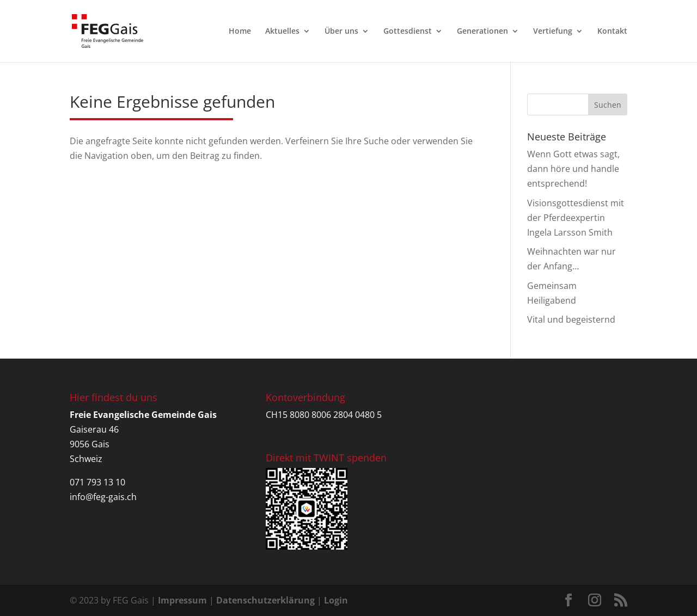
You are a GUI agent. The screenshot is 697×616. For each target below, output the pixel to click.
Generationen (482, 32)
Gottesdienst (408, 32)
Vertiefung (553, 32)
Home (240, 32)
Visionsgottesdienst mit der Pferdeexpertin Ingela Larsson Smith (576, 218)
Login (336, 600)
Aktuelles (282, 32)
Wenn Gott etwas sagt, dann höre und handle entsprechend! (573, 169)
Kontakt (612, 32)
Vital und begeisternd (571, 319)
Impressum (182, 600)
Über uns (341, 32)
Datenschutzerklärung (265, 600)
